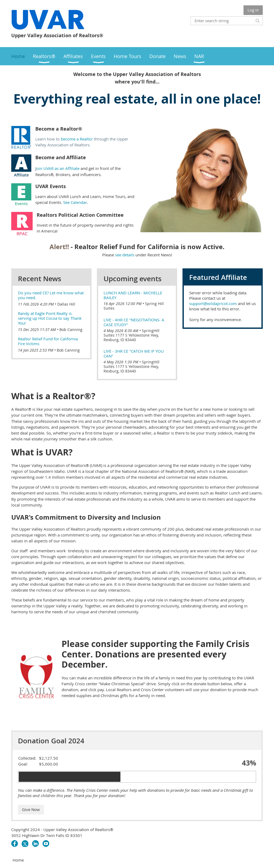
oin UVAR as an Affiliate (58, 168)
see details (125, 255)
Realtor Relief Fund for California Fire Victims (48, 341)
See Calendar (75, 202)
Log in (253, 10)
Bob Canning (71, 330)
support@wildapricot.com (213, 303)
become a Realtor (77, 139)
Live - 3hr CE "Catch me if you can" (134, 353)
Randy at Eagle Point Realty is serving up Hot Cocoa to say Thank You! (50, 318)
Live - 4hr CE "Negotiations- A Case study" (134, 322)
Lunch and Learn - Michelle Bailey (133, 295)
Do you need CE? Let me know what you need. (51, 295)
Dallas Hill (66, 304)
